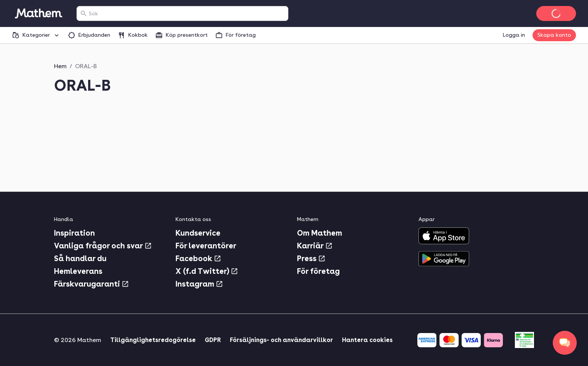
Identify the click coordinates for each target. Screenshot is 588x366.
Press (311, 258)
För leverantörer (206, 246)
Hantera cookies (367, 340)
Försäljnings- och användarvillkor (281, 340)
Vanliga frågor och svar (103, 246)
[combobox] (187, 13)
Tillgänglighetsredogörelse (153, 340)
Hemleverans (78, 271)
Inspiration (74, 233)
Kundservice (198, 233)
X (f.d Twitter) (207, 271)
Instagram (199, 284)
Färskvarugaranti (91, 284)
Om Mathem (319, 233)
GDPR (213, 340)
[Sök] (84, 13)
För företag (318, 271)
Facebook (198, 258)
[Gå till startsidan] (38, 13)
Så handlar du (80, 258)
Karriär (315, 246)
